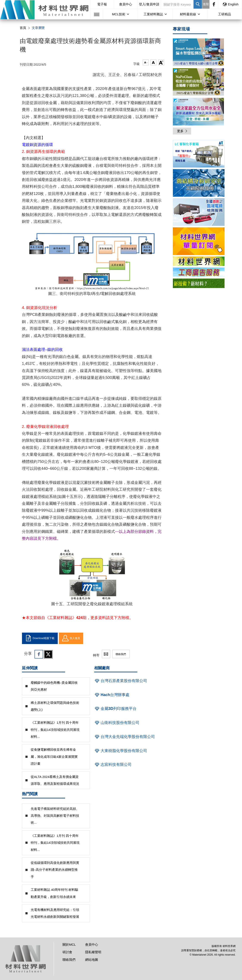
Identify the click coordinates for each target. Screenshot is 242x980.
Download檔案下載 (40, 638)
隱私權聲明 (93, 952)
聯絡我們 (121, 654)
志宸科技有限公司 (113, 765)
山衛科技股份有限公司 (117, 723)
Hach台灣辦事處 (112, 695)
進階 (206, 4)
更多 (183, 131)
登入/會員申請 (149, 4)
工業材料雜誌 (153, 14)
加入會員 (71, 638)
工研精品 (225, 14)
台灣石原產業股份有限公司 (121, 681)
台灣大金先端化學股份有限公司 (125, 737)
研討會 (67, 952)
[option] (199, 154)
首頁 (23, 28)
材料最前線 (188, 14)
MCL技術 (119, 14)
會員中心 (126, 4)
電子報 (102, 4)
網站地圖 (92, 960)
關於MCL (69, 944)
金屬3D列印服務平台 (115, 709)
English (230, 4)
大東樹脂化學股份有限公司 (121, 751)
